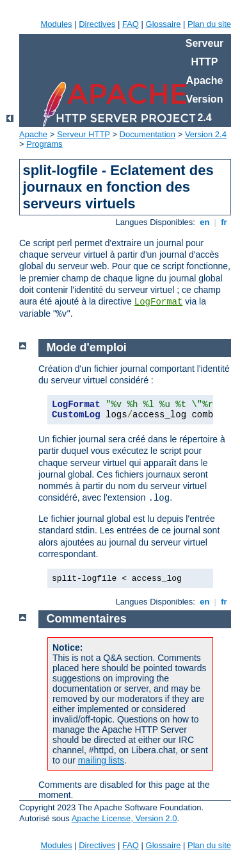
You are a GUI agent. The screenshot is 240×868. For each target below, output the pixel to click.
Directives (97, 24)
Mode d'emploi (87, 347)
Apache (33, 134)
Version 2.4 (206, 134)
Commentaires (87, 619)
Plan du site (209, 24)
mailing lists (101, 760)
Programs (44, 144)
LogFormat (159, 302)
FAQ (131, 24)
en (205, 222)
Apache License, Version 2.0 (124, 818)
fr (224, 222)
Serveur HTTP (84, 134)
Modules (56, 24)
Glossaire (164, 24)
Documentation (148, 134)
